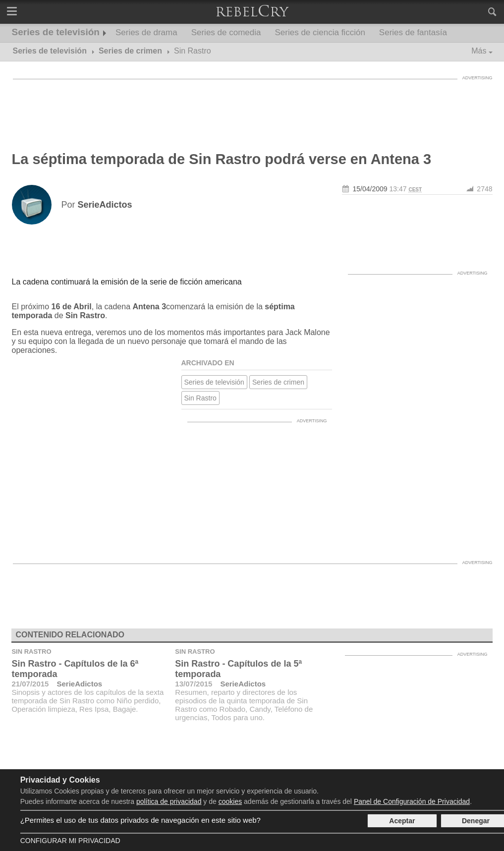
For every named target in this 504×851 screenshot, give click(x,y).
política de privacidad (169, 801)
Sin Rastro (200, 398)
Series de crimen (278, 382)
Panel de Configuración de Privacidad (412, 801)
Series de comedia (226, 32)
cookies (230, 801)
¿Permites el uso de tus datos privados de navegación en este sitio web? (140, 820)
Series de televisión (56, 32)
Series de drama (146, 32)
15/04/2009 (370, 189)
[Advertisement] (252, 107)
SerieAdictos (79, 684)
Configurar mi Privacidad (70, 841)
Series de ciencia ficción (320, 32)
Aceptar (402, 821)
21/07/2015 (30, 684)
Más (479, 51)
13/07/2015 (194, 684)
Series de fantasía (413, 32)
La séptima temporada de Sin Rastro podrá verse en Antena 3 (222, 159)
